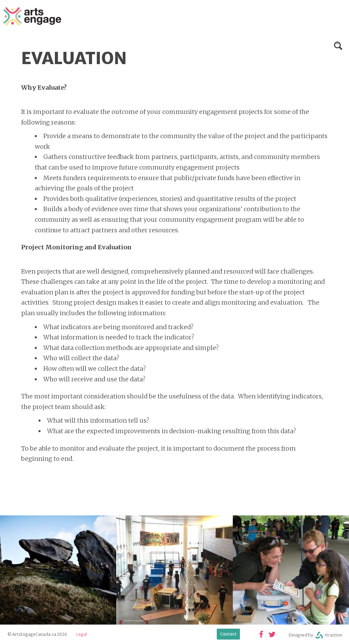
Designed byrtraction (315, 635)
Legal (82, 634)
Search (338, 46)
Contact (228, 634)
